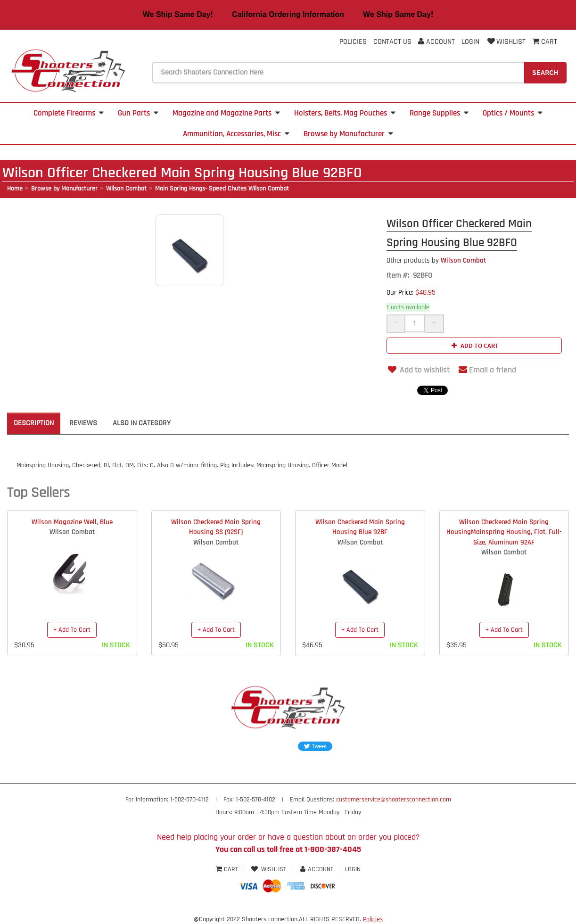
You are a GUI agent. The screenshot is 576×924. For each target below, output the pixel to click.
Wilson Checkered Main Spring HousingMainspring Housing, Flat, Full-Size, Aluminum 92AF (504, 532)
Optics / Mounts (513, 113)
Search (545, 72)
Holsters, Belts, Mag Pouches (345, 113)
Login (470, 42)
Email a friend (487, 370)
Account (436, 42)
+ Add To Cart (72, 630)
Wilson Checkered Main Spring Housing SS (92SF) (216, 527)
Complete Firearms (69, 113)
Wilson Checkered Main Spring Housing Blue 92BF (360, 527)
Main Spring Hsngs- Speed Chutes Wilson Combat (222, 189)
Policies (353, 42)
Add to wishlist (418, 370)
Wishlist (506, 42)
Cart (228, 869)
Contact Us (392, 42)
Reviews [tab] (83, 423)
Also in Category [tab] (142, 423)
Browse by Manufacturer (348, 134)
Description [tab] (34, 423)
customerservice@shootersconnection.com (394, 800)
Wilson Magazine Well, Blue (72, 522)
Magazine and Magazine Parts (226, 113)
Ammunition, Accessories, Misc (236, 134)
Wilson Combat (126, 189)
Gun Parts (138, 113)
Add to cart (474, 346)
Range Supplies (439, 113)
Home (15, 189)
